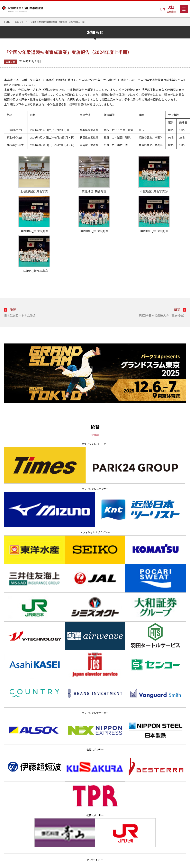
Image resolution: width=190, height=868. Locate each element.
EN (163, 9)
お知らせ (10, 62)
